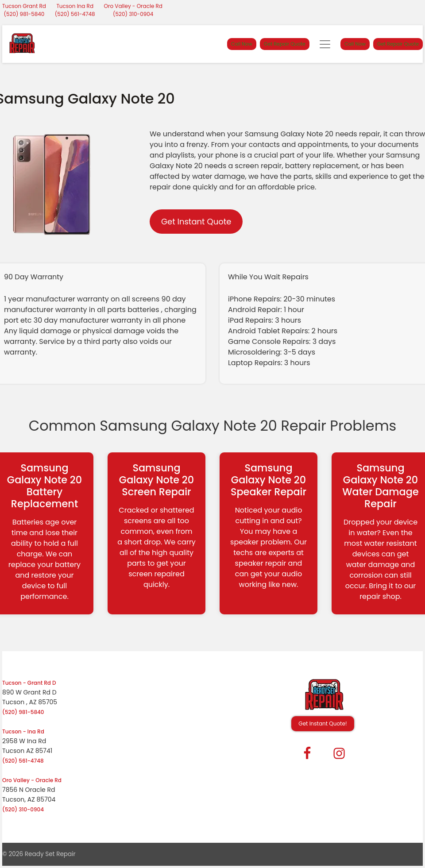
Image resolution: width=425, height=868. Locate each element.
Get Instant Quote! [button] (323, 723)
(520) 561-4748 (75, 14)
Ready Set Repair (50, 854)
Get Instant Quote (196, 222)
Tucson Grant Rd (24, 6)
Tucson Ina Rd (75, 6)
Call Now (242, 44)
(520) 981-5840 (24, 14)
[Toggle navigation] (325, 44)
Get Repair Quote (285, 44)
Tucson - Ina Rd (23, 731)
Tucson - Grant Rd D (29, 683)
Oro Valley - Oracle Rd (133, 6)
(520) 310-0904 (133, 14)
